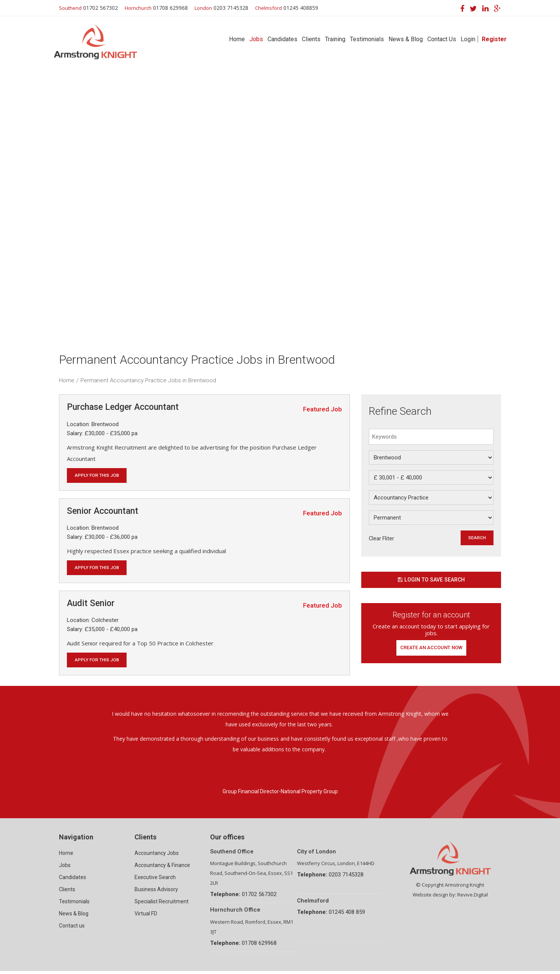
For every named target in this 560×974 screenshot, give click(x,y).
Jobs (256, 39)
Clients (311, 39)
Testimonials (367, 39)
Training (335, 39)
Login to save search (431, 581)
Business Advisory (156, 892)
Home (237, 39)
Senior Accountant (103, 512)
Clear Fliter (381, 538)
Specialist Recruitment (162, 904)
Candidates (282, 39)
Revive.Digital (473, 898)
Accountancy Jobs (157, 856)
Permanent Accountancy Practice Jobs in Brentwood (148, 380)
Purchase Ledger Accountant (123, 407)
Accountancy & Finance (162, 868)
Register (494, 39)
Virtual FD (146, 917)
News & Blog (406, 39)
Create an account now (431, 650)
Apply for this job (98, 475)
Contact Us (442, 39)
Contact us (72, 929)
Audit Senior (91, 605)
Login (468, 39)
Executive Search (155, 880)
